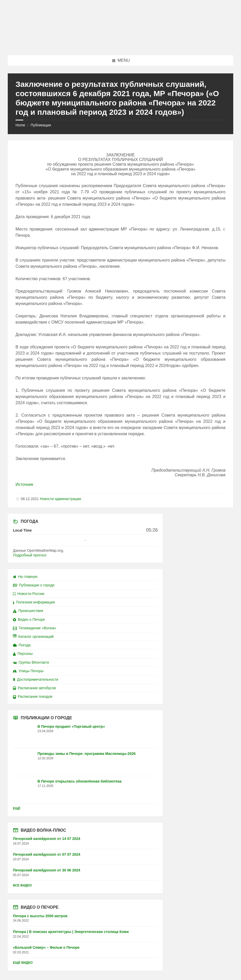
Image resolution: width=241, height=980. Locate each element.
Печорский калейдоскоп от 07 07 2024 (47, 854)
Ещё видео (23, 963)
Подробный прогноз (30, 555)
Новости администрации (61, 499)
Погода (22, 645)
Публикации (41, 125)
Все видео (22, 885)
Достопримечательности (36, 679)
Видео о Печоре (29, 619)
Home (20, 125)
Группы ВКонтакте (31, 662)
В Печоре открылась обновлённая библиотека (80, 781)
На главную (25, 577)
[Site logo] (120, 45)
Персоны (23, 654)
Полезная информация (34, 602)
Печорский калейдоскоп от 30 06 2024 (47, 870)
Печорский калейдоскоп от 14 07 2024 (47, 839)
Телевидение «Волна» (35, 628)
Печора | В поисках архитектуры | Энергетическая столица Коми (71, 932)
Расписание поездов (33, 696)
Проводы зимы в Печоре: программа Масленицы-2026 (86, 754)
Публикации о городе (34, 585)
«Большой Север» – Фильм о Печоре (46, 947)
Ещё (17, 808)
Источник (24, 484)
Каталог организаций (33, 637)
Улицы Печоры (28, 671)
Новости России (29, 594)
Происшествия (28, 611)
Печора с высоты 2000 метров (40, 916)
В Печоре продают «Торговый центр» (71, 726)
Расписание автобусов (34, 688)
